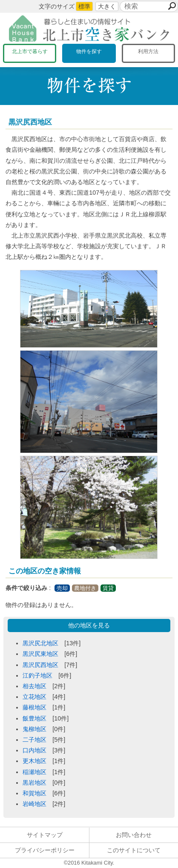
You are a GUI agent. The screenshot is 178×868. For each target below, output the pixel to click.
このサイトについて (134, 850)
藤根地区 (34, 707)
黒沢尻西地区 (40, 665)
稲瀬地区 (34, 772)
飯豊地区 (34, 718)
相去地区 (34, 686)
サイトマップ (45, 835)
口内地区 (34, 750)
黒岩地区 (34, 783)
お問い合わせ (134, 835)
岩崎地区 (34, 804)
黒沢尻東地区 (40, 654)
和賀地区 (34, 793)
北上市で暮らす (30, 51)
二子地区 (34, 740)
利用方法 (148, 51)
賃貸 (108, 588)
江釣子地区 (37, 675)
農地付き (85, 588)
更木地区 (34, 761)
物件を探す (89, 51)
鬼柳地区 (34, 729)
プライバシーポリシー (45, 850)
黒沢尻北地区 (40, 643)
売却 (62, 588)
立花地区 (34, 697)
